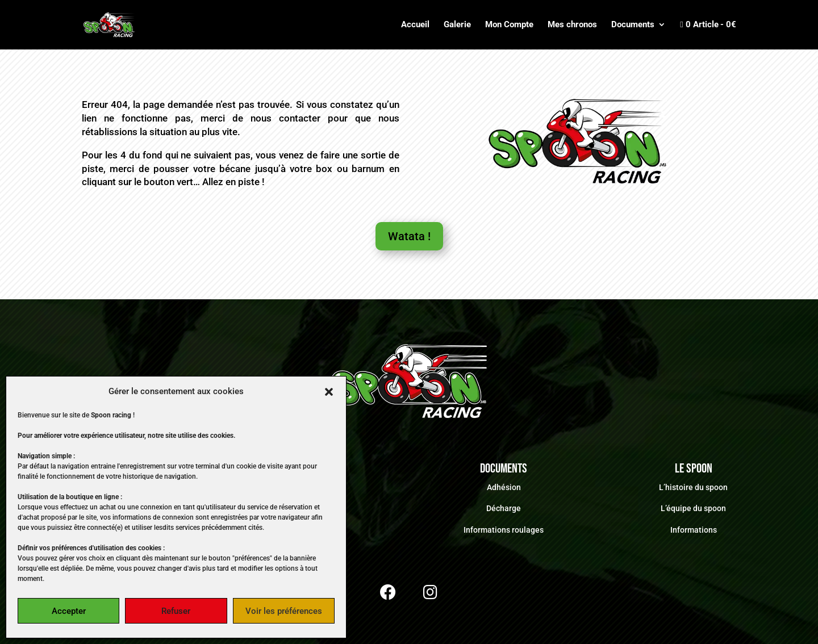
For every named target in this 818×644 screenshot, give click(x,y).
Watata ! (409, 236)
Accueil (415, 25)
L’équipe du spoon (693, 508)
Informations (694, 530)
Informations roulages (504, 530)
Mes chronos (572, 25)
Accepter (69, 611)
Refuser (176, 611)
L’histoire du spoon (693, 487)
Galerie (457, 25)
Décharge (504, 508)
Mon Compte (509, 25)
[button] (329, 392)
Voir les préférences (284, 611)
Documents (633, 25)
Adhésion (504, 487)
